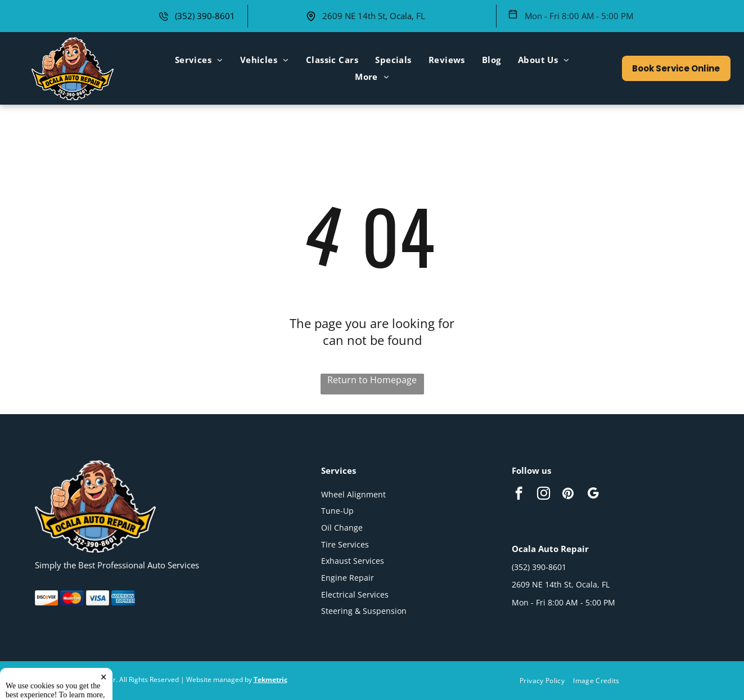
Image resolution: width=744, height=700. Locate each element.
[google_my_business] (593, 495)
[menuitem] (199, 60)
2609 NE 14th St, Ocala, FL (374, 16)
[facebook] (519, 495)
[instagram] (544, 495)
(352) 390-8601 (205, 16)
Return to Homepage (372, 380)
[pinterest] (568, 495)
